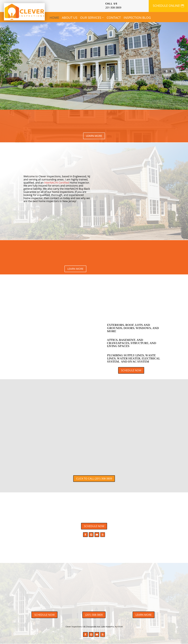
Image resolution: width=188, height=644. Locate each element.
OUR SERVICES (91, 18)
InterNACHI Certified (57, 183)
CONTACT (114, 18)
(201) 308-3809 (94, 615)
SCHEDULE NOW (131, 370)
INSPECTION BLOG (137, 18)
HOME (54, 18)
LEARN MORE (94, 136)
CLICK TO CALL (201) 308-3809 (94, 479)
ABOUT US (70, 18)
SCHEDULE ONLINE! (167, 6)
